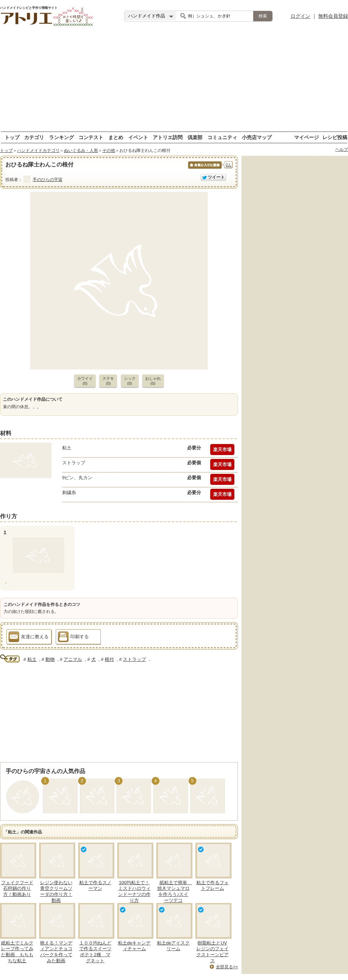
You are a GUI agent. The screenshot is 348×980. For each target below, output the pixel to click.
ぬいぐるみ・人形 (81, 150)
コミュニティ (222, 137)
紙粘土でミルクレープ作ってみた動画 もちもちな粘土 (17, 952)
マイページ (306, 137)
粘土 (32, 659)
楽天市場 (222, 450)
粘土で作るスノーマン (95, 886)
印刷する (73, 638)
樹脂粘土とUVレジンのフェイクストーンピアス (213, 952)
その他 (109, 150)
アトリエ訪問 (168, 137)
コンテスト (91, 137)
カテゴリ (34, 137)
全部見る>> (227, 967)
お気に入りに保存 (204, 169)
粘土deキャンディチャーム (134, 946)
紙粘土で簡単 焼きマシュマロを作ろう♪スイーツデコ (175, 892)
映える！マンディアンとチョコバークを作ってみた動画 (56, 952)
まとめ (116, 137)
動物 (50, 659)
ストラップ (134, 659)
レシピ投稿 (335, 137)
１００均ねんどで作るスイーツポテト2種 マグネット (95, 952)
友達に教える (29, 638)
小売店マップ (257, 137)
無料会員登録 (333, 16)
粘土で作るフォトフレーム (213, 886)
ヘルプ (342, 149)
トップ (12, 137)
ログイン (300, 16)
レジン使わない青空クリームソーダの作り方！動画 (56, 892)
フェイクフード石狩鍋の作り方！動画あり (17, 889)
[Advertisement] (174, 82)
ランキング (61, 137)
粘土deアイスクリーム (173, 946)
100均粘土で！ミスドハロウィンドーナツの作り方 (134, 892)
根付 (109, 659)
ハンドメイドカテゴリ (38, 150)
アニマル (73, 659)
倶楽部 (195, 137)
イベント (138, 137)
